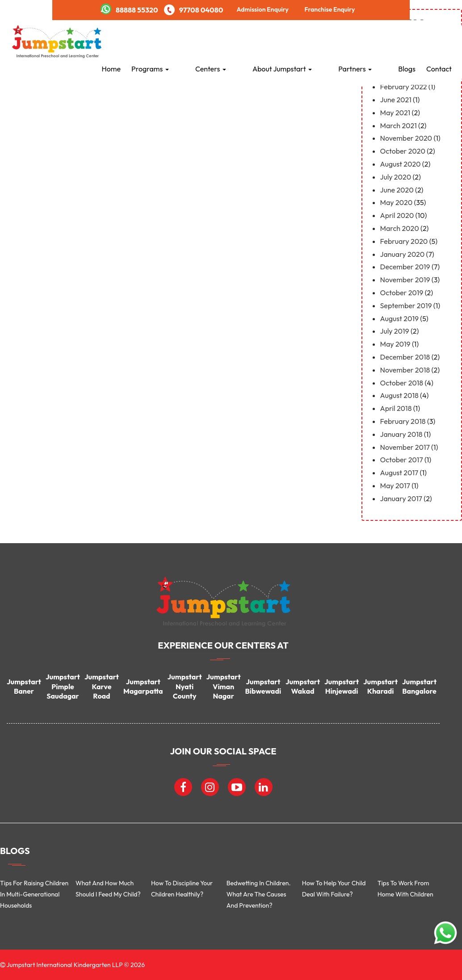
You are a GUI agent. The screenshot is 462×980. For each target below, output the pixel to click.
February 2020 (404, 241)
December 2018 (405, 357)
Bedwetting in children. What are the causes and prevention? (259, 894)
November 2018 (405, 370)
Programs (213, 41)
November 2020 (406, 138)
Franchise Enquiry (330, 9)
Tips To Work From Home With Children (405, 889)
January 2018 (401, 434)
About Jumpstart (314, 41)
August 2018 (399, 395)
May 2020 (397, 202)
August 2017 (399, 473)
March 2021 (399, 126)
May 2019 (395, 344)
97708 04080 (194, 10)
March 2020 (400, 228)
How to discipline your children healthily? (182, 889)
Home (174, 41)
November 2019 (405, 280)
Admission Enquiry (262, 9)
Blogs (407, 41)
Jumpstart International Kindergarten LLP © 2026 (75, 965)
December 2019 (405, 267)
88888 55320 (129, 10)
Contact (439, 41)
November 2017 (405, 447)
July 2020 (396, 177)
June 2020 (397, 190)
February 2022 (404, 87)
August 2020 (401, 164)
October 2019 (402, 293)
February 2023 (404, 74)
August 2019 (399, 318)
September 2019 (406, 306)
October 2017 (402, 460)
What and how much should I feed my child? (108, 889)
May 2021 (395, 113)
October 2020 (403, 151)
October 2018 (402, 383)
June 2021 (396, 100)
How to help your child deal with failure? (334, 889)
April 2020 (397, 215)
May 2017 (395, 486)
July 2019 (395, 331)
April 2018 (396, 408)
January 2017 (401, 498)
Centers (258, 41)
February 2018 (403, 421)
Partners (371, 41)
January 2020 (403, 254)
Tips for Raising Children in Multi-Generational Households (34, 894)
